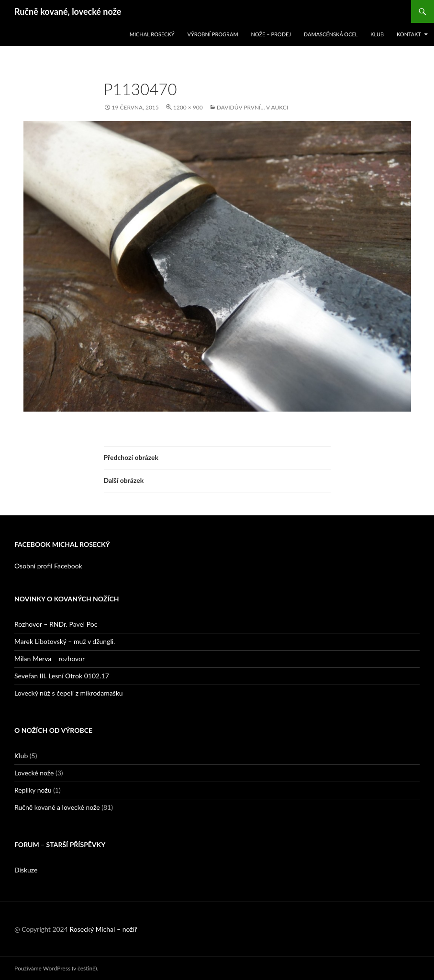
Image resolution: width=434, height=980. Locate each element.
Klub (377, 34)
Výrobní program (212, 34)
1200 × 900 (188, 107)
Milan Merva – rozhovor (50, 659)
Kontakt (409, 34)
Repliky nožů (33, 790)
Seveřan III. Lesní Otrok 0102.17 (62, 676)
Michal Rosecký (152, 34)
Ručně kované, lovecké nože (68, 11)
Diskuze (26, 870)
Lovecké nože (34, 773)
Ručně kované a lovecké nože (57, 807)
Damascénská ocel (331, 34)
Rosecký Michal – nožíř (103, 929)
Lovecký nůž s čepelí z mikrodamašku (69, 693)
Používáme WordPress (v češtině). (56, 968)
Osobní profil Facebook (48, 566)
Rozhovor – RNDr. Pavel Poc (56, 624)
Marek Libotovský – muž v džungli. (65, 641)
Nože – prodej (271, 34)
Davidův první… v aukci (252, 107)
